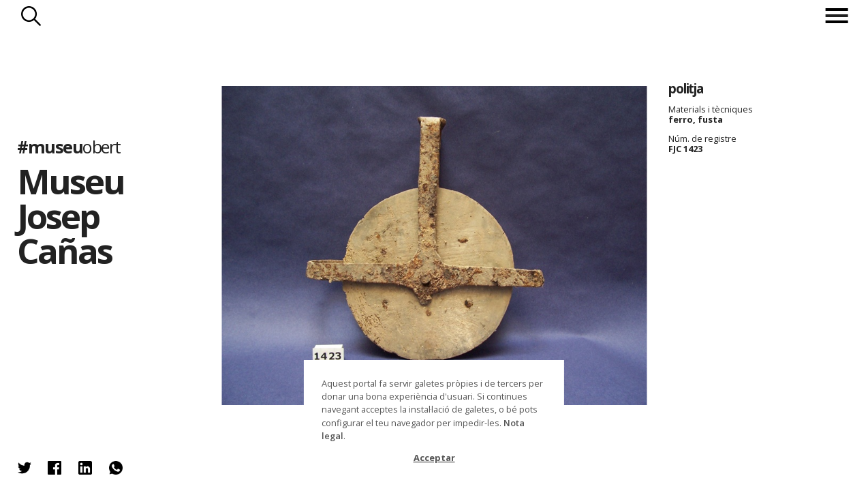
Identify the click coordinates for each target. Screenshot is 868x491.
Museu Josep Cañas (71, 217)
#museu (68, 147)
